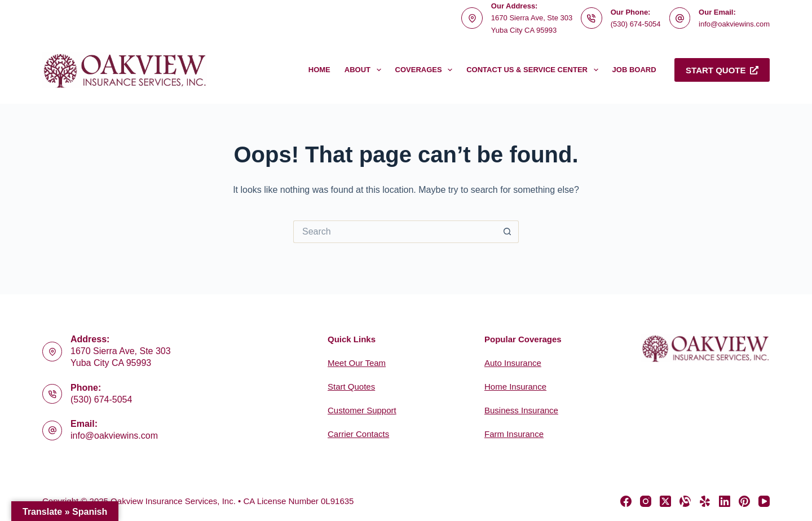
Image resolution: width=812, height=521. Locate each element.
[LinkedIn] (725, 501)
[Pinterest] (744, 501)
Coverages (426, 70)
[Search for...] (395, 232)
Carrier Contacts (358, 434)
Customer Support (362, 410)
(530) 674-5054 (636, 24)
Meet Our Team (357, 363)
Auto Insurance (513, 363)
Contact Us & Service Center (534, 70)
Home (319, 70)
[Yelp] (705, 501)
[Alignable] (685, 501)
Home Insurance (515, 387)
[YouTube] (764, 501)
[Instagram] (646, 501)
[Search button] (507, 232)
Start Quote (722, 70)
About (365, 70)
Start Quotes (351, 387)
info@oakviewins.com (734, 24)
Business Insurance (521, 410)
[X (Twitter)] (665, 501)
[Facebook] (626, 501)
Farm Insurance (514, 434)
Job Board (634, 70)
